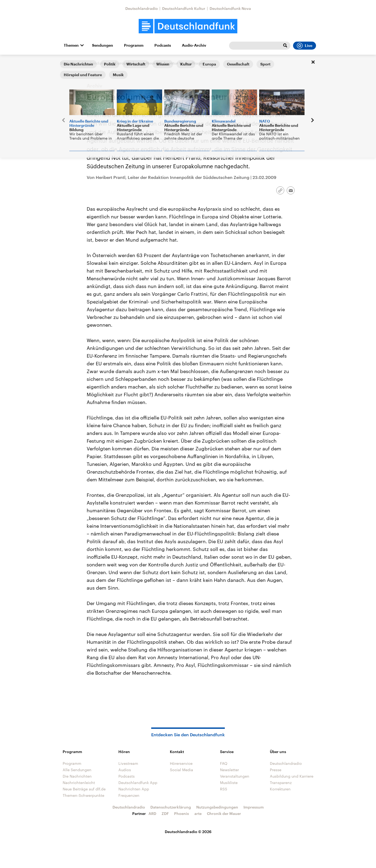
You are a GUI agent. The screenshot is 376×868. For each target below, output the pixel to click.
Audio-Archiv (194, 45)
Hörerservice (181, 763)
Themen (71, 45)
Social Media (181, 770)
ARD (152, 813)
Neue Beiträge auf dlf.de (84, 789)
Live (305, 46)
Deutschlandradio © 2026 (188, 832)
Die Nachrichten (77, 776)
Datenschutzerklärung (171, 807)
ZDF (165, 813)
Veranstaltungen (235, 776)
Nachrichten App (134, 789)
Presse (276, 770)
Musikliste (229, 783)
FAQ (224, 763)
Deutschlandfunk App (138, 783)
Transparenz (281, 783)
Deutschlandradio (142, 8)
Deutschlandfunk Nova (230, 8)
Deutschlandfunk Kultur (184, 8)
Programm (134, 45)
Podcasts (163, 45)
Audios (125, 770)
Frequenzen (129, 795)
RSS (224, 789)
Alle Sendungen (96, 63)
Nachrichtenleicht (79, 783)
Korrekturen (280, 789)
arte (198, 813)
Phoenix (182, 813)
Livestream (128, 763)
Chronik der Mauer (224, 813)
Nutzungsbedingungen (217, 807)
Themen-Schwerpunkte (83, 795)
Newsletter (229, 770)
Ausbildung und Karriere (292, 776)
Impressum (254, 807)
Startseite (69, 63)
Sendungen (103, 45)
